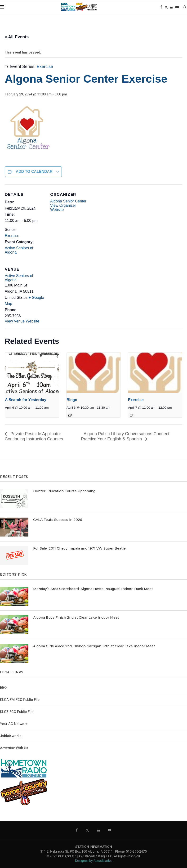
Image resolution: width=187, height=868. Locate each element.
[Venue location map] (75, 292)
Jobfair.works (11, 736)
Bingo (72, 400)
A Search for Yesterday (26, 400)
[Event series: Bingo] (70, 415)
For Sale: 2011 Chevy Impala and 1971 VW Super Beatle (79, 548)
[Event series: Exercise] (132, 415)
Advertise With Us (14, 748)
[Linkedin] (172, 7)
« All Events (17, 37)
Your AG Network (14, 724)
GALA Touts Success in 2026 (58, 520)
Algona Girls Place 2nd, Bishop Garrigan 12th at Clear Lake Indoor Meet (94, 646)
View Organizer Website (63, 208)
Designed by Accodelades (94, 861)
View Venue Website (22, 321)
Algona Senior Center (68, 201)
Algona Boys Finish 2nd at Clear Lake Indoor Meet (76, 617)
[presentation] (32, 373)
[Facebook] (161, 7)
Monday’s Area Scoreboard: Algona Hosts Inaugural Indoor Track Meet (93, 589)
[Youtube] (177, 7)
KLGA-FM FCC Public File (20, 700)
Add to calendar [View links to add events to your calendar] (34, 172)
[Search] (185, 7)
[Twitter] (166, 7)
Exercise (12, 236)
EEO (3, 688)
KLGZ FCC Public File (17, 712)
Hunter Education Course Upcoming (64, 491)
